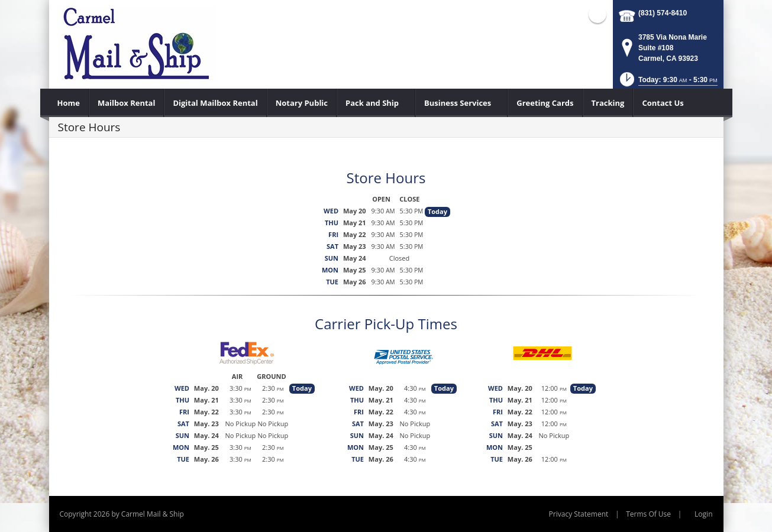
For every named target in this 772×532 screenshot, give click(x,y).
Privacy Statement (579, 514)
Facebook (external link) (597, 14)
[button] (668, 83)
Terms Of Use (648, 514)
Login (703, 514)
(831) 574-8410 (663, 13)
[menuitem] (69, 103)
